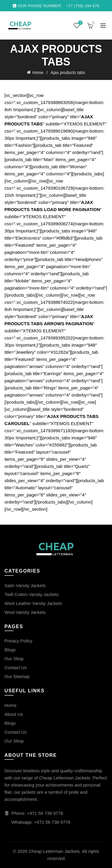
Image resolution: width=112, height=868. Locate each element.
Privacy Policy (18, 641)
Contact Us (16, 667)
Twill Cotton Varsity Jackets (32, 594)
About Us (14, 714)
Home (38, 73)
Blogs (10, 650)
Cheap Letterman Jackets (54, 851)
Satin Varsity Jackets (25, 585)
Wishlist (80, 23)
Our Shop (14, 659)
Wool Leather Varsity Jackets (33, 603)
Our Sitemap (17, 676)
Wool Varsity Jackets (25, 612)
